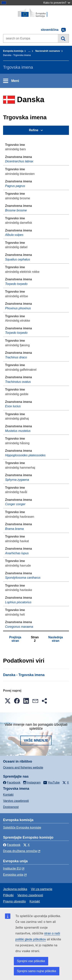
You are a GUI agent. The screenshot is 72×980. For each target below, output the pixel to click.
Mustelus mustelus (18, 431)
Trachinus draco (16, 357)
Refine (34, 130)
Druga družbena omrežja (20, 851)
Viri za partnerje (42, 889)
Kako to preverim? (57, 3)
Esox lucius (13, 406)
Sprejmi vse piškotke (31, 961)
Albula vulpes (14, 235)
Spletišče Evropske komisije (22, 828)
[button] (8, 701)
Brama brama (14, 529)
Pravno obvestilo (14, 901)
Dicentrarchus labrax (19, 161)
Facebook (12, 845)
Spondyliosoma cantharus (23, 578)
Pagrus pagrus (15, 186)
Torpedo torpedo (16, 284)
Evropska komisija (13, 51)
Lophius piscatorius (18, 602)
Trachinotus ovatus (18, 382)
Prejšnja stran (15, 639)
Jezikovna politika (15, 889)
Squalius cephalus (18, 259)
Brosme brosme (16, 210)
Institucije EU (12, 869)
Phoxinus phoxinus (18, 308)
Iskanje (63, 38)
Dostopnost (11, 807)
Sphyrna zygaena (17, 480)
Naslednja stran (56, 639)
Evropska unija (13, 875)
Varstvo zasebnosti (16, 801)
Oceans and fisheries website (23, 768)
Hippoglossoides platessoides (25, 455)
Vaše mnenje (36, 740)
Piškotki (8, 895)
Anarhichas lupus (17, 553)
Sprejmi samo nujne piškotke (37, 971)
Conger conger (15, 504)
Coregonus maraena (19, 627)
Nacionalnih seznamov (48, 51)
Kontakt (8, 795)
